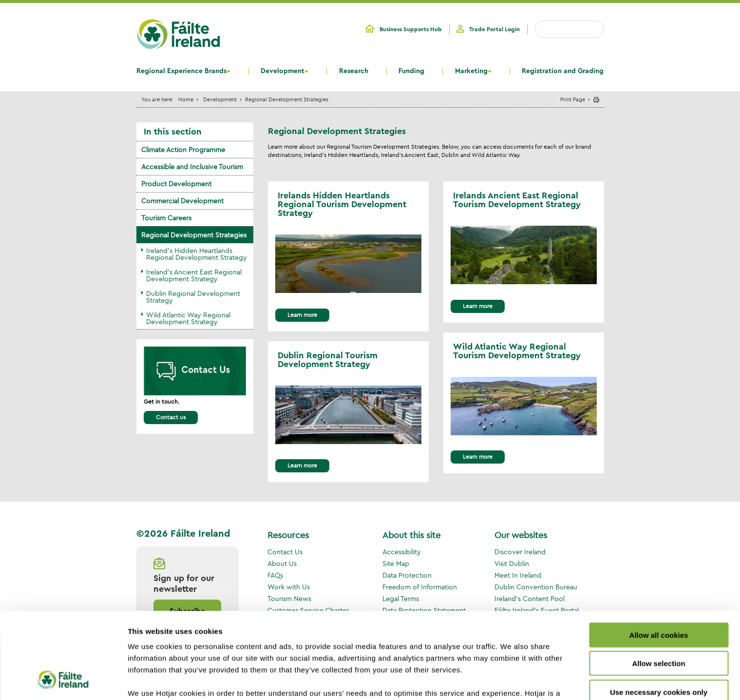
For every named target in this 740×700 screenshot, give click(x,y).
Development (283, 71)
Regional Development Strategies (194, 235)
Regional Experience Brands (181, 71)
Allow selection (658, 586)
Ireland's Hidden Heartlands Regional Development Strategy (197, 254)
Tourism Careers (166, 218)
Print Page (573, 99)
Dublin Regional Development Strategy (193, 297)
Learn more (302, 315)
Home (186, 99)
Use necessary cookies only (659, 614)
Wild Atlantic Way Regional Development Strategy (188, 318)
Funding (411, 71)
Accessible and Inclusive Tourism (192, 167)
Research (354, 71)
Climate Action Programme (183, 150)
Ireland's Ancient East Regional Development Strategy (194, 275)
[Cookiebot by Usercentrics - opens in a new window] (63, 681)
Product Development (176, 184)
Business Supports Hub (411, 29)
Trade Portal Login (494, 29)
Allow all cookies (659, 557)
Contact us (171, 417)
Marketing (471, 71)
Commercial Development (182, 201)
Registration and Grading (563, 71)
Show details (511, 681)
